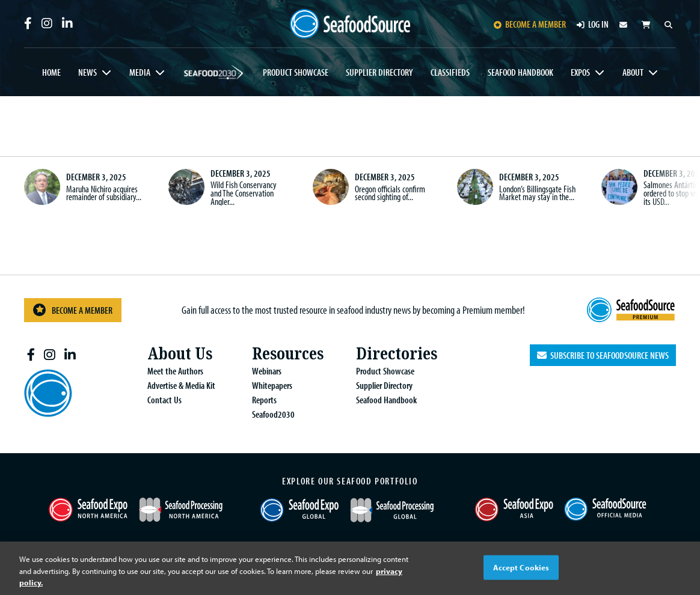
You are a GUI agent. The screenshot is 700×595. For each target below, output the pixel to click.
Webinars (267, 371)
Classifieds (450, 72)
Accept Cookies (521, 567)
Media (140, 72)
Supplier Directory (379, 72)
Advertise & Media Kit (181, 385)
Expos (580, 72)
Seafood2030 (214, 72)
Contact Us (164, 400)
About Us (180, 354)
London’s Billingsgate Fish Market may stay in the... (537, 193)
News (87, 72)
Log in (593, 24)
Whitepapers (272, 385)
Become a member (530, 24)
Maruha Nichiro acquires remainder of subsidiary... (104, 193)
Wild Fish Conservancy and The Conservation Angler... (244, 193)
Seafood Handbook (520, 72)
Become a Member (73, 310)
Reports (264, 400)
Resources (288, 354)
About (633, 72)
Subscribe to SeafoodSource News (603, 355)
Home (51, 72)
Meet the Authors (175, 371)
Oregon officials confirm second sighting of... (390, 193)
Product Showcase (296, 72)
